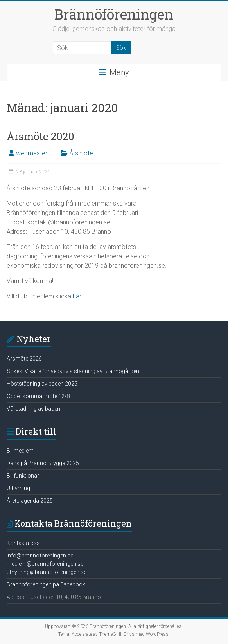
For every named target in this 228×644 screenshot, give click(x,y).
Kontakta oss (23, 543)
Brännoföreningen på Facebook (46, 584)
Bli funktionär (23, 476)
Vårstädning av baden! (34, 409)
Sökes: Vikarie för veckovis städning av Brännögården (73, 371)
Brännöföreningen (114, 14)
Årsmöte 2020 (40, 136)
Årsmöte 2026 (24, 359)
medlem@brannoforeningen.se (45, 564)
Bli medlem (20, 451)
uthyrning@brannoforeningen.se (47, 572)
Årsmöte (81, 153)
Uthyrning (18, 488)
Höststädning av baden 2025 (42, 384)
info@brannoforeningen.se (40, 556)
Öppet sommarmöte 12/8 (38, 396)
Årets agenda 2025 (30, 501)
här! (78, 296)
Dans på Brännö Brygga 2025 (43, 463)
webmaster (32, 153)
